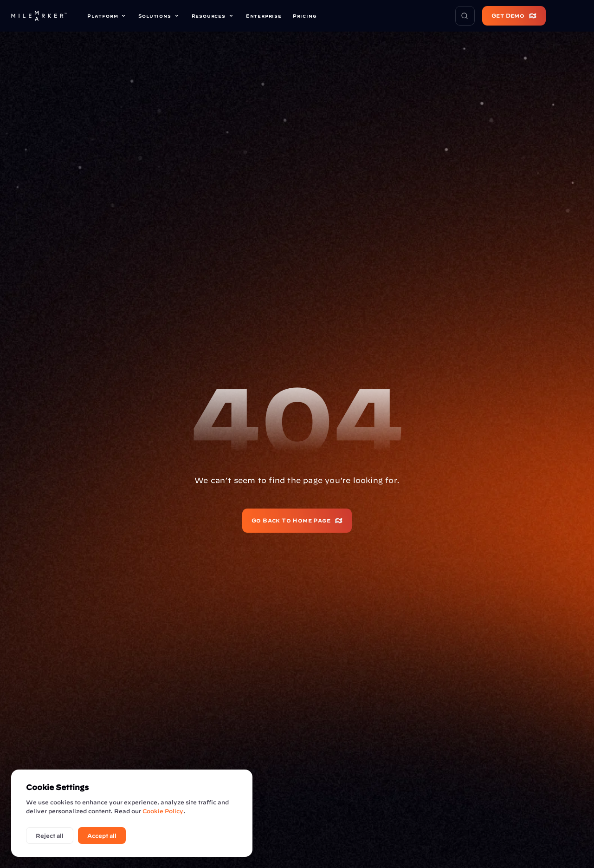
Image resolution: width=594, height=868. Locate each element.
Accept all (102, 835)
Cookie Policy (163, 811)
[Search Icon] (465, 16)
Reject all (50, 835)
